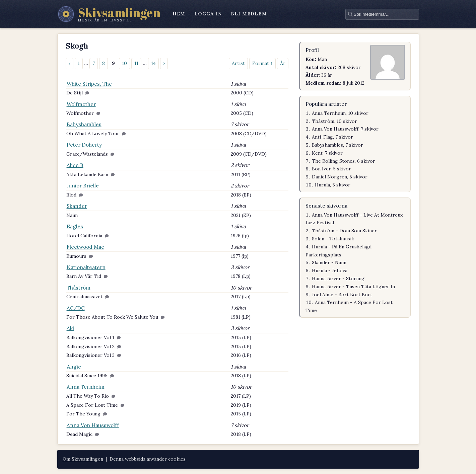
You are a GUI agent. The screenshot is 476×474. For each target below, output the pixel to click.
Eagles (75, 226)
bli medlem (249, 14)
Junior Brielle (83, 186)
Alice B (75, 165)
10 (124, 63)
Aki (70, 328)
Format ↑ (262, 63)
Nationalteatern (86, 267)
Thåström (79, 288)
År (283, 63)
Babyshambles (84, 124)
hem (179, 14)
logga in (208, 14)
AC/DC (76, 308)
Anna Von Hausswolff (93, 425)
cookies (177, 459)
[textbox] (382, 14)
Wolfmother (81, 104)
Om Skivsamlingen (83, 459)
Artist (238, 63)
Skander (77, 206)
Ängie (74, 367)
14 (153, 63)
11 (136, 63)
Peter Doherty (84, 145)
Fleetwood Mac (85, 247)
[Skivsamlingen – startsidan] (109, 14)
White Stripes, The (89, 84)
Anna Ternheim (86, 387)
